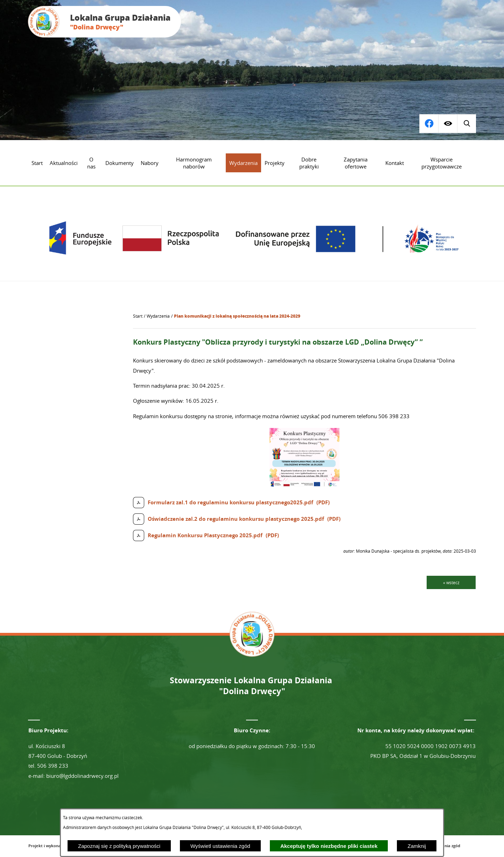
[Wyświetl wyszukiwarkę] (429, 124)
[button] (304, 485)
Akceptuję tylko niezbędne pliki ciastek (329, 846)
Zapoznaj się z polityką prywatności (119, 846)
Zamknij (417, 846)
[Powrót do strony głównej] (138, 316)
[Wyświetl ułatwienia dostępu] (448, 124)
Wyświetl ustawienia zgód (220, 846)
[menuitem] (37, 163)
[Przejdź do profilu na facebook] (467, 124)
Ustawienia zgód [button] (445, 846)
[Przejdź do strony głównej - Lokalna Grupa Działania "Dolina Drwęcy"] (104, 22)
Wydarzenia (158, 316)
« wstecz (451, 582)
